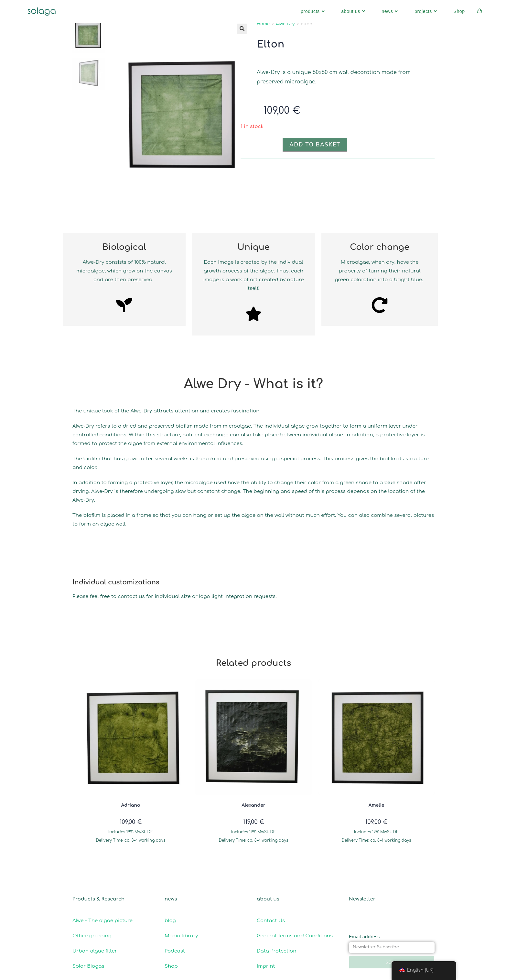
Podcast (175, 951)
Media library (181, 936)
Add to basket (315, 145)
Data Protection (276, 951)
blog (170, 920)
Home (263, 24)
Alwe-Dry (285, 24)
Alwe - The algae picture (102, 920)
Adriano (131, 805)
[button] (242, 29)
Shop (171, 966)
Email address (364, 936)
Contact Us (272, 920)
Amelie (377, 805)
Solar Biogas (88, 966)
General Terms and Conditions (295, 936)
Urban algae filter (95, 951)
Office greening (92, 936)
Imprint (266, 966)
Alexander (253, 805)
